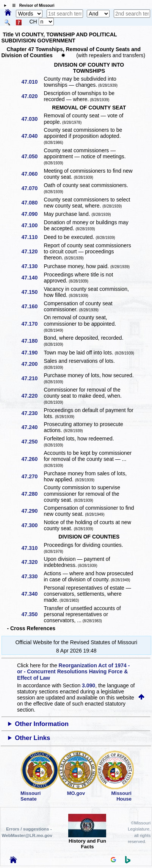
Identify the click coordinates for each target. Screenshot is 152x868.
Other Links (32, 738)
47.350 (32, 614)
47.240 (32, 427)
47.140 (32, 278)
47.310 (32, 548)
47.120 (32, 251)
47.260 (32, 459)
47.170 (32, 324)
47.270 (32, 476)
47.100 (32, 225)
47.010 (32, 82)
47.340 (32, 594)
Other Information (42, 724)
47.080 (32, 203)
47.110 (32, 237)
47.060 (32, 174)
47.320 (32, 562)
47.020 (32, 96)
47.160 (32, 306)
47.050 (32, 156)
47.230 (32, 413)
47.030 (32, 119)
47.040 (32, 136)
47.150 (32, 292)
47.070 (32, 188)
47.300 (32, 525)
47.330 (32, 576)
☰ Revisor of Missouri (31, 5)
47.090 (32, 214)
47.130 (32, 266)
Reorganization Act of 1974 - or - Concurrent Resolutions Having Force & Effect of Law (73, 671)
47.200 (32, 364)
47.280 (32, 494)
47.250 (32, 442)
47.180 (32, 341)
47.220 (32, 396)
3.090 (89, 685)
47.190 (32, 353)
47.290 (32, 511)
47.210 (32, 378)
